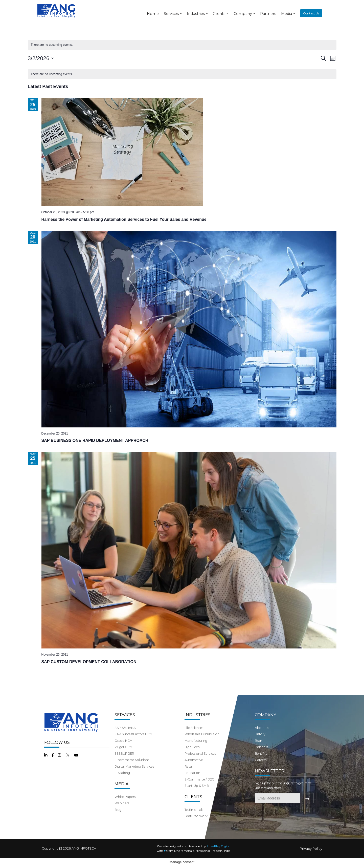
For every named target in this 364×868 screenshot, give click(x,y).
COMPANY (265, 724)
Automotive (194, 769)
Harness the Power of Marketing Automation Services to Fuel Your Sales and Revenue (124, 219)
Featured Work (196, 826)
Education (192, 782)
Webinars (122, 813)
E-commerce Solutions (132, 769)
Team (259, 750)
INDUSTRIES (198, 724)
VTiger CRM (123, 757)
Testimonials (194, 819)
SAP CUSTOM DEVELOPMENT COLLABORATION (89, 662)
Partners (268, 14)
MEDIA (121, 794)
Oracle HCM (123, 750)
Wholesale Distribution (202, 744)
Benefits (261, 763)
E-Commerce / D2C (199, 789)
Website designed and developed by (194, 856)
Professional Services (200, 763)
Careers (261, 769)
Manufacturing (196, 750)
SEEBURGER (124, 763)
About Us (262, 737)
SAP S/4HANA (125, 737)
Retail (189, 776)
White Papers (125, 806)
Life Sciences (194, 737)
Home (153, 14)
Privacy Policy (311, 859)
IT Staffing (122, 782)
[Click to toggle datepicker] (41, 58)
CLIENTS (193, 806)
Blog (118, 819)
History (260, 744)
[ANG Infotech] (57, 10)
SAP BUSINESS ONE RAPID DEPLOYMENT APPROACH (95, 440)
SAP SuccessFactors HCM (133, 744)
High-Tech (192, 757)
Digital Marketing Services (134, 776)
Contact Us (311, 13)
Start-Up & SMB (197, 795)
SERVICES (125, 724)
